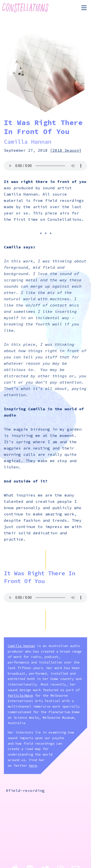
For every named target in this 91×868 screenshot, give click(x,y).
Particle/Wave (20, 695)
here (33, 765)
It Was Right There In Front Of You (40, 577)
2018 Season (66, 150)
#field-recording (25, 790)
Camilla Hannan (28, 142)
